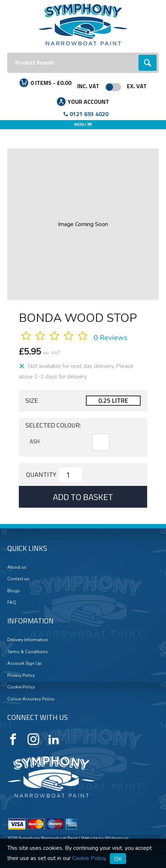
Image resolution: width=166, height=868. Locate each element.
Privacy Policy (21, 675)
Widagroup (116, 838)
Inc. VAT (88, 86)
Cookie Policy (21, 687)
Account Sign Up (24, 663)
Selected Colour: (53, 425)
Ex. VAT (137, 86)
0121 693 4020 (89, 114)
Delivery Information (28, 640)
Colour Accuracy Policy (31, 699)
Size (32, 401)
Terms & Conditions (28, 652)
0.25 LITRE (113, 400)
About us (17, 567)
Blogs (14, 591)
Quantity (41, 475)
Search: (7, 53)
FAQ (12, 602)
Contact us (18, 579)
